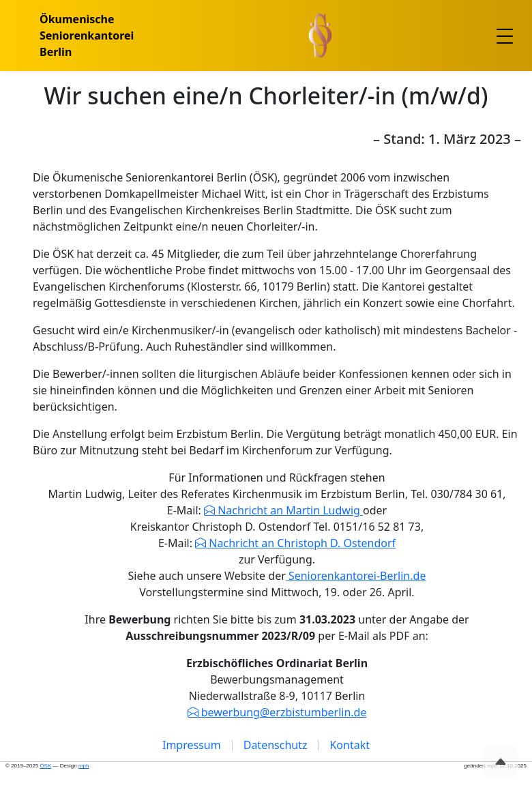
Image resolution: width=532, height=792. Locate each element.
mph (84, 766)
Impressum (192, 745)
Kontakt (350, 745)
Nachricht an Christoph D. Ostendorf (301, 543)
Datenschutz (276, 745)
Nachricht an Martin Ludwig (289, 510)
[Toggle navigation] (505, 35)
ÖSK (45, 766)
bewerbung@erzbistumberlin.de (283, 712)
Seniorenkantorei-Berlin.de (356, 576)
